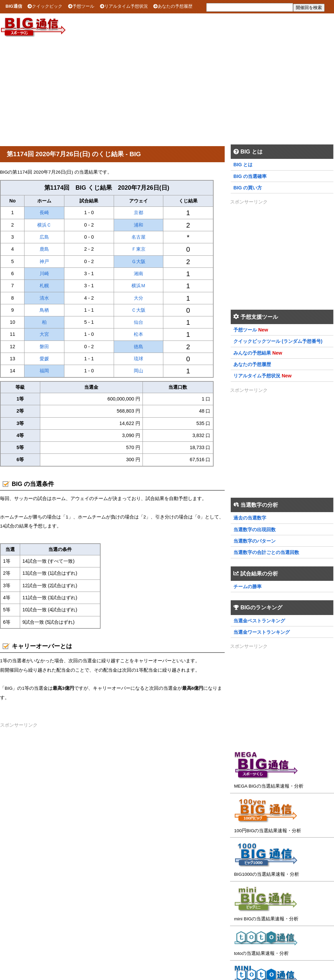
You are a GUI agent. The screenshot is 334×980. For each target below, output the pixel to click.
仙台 (138, 322)
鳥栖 (44, 310)
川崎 (44, 273)
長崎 (44, 212)
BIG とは (243, 165)
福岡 (44, 371)
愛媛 (44, 359)
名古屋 (138, 237)
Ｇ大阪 (138, 261)
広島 (44, 237)
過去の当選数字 (250, 518)
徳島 (138, 347)
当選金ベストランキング (259, 621)
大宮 (44, 334)
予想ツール (81, 6)
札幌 (44, 286)
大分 (138, 298)
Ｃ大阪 (138, 310)
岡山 (138, 371)
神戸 (44, 261)
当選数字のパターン (255, 541)
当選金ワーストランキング (262, 632)
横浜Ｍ (138, 286)
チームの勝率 (247, 587)
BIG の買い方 (248, 188)
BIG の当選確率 (250, 176)
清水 (44, 298)
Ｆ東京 (138, 249)
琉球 (138, 359)
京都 (138, 212)
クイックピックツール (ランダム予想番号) (278, 341)
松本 (138, 334)
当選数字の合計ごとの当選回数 (266, 552)
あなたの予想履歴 (173, 6)
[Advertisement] (167, 90)
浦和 (138, 225)
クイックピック (45, 6)
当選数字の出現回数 (255, 530)
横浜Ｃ (44, 225)
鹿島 (44, 249)
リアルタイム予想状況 (124, 6)
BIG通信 (14, 6)
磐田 (44, 347)
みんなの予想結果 (252, 353)
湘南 (138, 273)
